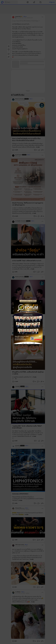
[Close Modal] (41, 302)
